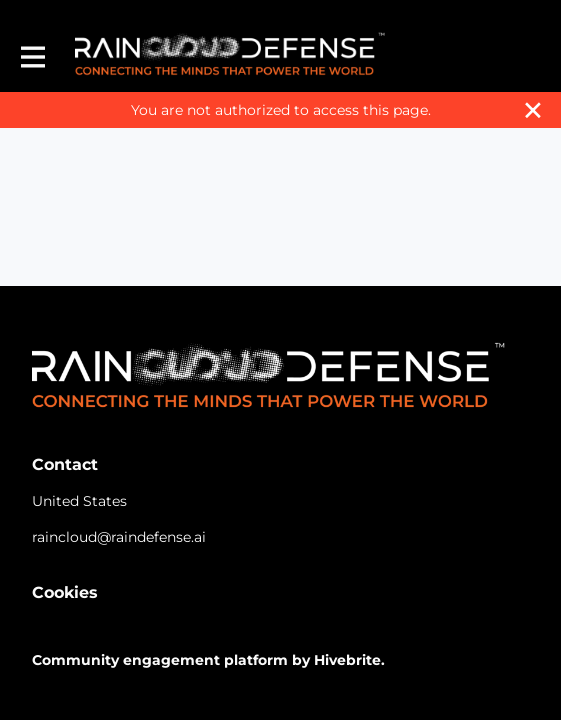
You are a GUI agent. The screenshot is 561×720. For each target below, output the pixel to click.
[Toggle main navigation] (32, 56)
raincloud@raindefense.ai (119, 537)
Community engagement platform (160, 660)
